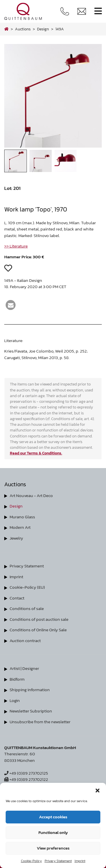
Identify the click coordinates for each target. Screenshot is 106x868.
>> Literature (16, 246)
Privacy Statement (58, 861)
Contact (17, 598)
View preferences (53, 848)
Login (15, 700)
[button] (98, 790)
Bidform (17, 679)
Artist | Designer (24, 668)
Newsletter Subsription (31, 711)
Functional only (53, 832)
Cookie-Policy (31, 861)
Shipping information (30, 690)
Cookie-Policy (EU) (27, 587)
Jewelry (16, 538)
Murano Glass (22, 517)
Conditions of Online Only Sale (38, 630)
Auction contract (25, 640)
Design (16, 506)
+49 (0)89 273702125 (26, 773)
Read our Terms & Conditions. (36, 453)
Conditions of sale (27, 608)
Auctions (23, 29)
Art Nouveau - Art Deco (31, 495)
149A (60, 29)
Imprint (80, 861)
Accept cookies (53, 817)
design (43, 29)
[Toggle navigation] (98, 11)
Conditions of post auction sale (39, 619)
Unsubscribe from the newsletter (40, 722)
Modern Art (20, 527)
